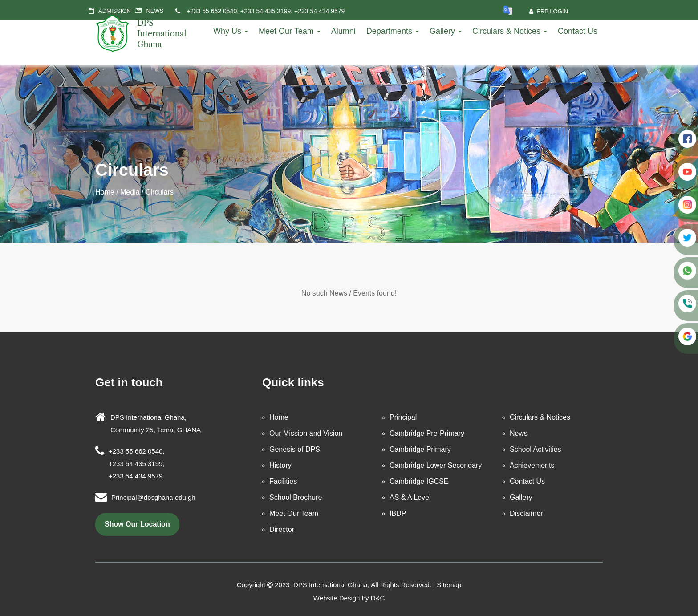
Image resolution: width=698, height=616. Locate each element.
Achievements (532, 465)
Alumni (343, 31)
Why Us (231, 31)
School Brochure (296, 497)
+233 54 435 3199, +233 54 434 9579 (292, 11)
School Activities (536, 449)
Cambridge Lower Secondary (436, 465)
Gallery (446, 31)
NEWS (155, 11)
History (280, 465)
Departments (393, 31)
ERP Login (549, 11)
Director (282, 529)
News (519, 433)
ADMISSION (115, 11)
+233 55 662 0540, (213, 11)
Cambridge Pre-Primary (427, 433)
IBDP (398, 513)
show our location (137, 524)
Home (105, 192)
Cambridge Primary (420, 449)
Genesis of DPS (295, 449)
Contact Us (578, 31)
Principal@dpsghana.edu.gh (153, 497)
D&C (378, 598)
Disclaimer (526, 513)
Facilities (283, 481)
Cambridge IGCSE (419, 481)
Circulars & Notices (510, 31)
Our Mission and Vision (306, 433)
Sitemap (449, 585)
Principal (403, 417)
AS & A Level (410, 497)
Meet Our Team (290, 31)
